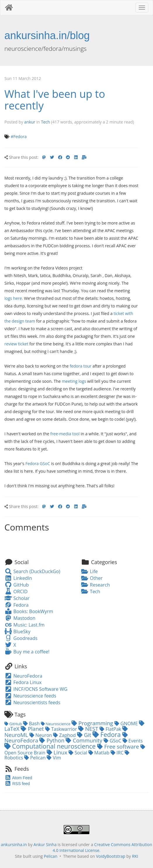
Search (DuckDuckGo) (32, 571)
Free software (119, 746)
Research (95, 585)
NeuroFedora (23, 676)
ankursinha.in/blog (47, 35)
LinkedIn (18, 578)
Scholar (17, 598)
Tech (45, 122)
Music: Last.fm (25, 625)
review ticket (16, 344)
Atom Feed (18, 778)
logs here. (14, 298)
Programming (93, 723)
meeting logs (74, 381)
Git (85, 735)
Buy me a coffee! (27, 652)
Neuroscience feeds (30, 696)
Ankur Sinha (45, 844)
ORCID (16, 592)
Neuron (41, 735)
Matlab (100, 753)
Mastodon (20, 618)
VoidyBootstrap (111, 856)
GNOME (127, 723)
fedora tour (81, 366)
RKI (135, 856)
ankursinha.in (14, 844)
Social (78, 753)
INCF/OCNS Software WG (36, 689)
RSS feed (17, 784)
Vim (54, 758)
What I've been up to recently (55, 100)
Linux (58, 752)
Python (53, 740)
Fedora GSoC (38, 463)
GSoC (113, 741)
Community (85, 740)
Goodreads (21, 638)
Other (92, 578)
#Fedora (19, 136)
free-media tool (65, 434)
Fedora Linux (23, 682)
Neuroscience (56, 724)
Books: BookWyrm (29, 611)
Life (89, 571)
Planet (33, 729)
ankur (30, 122)
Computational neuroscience (51, 746)
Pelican (35, 758)
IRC (118, 753)
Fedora (16, 605)
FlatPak (111, 729)
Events (133, 741)
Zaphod (65, 735)
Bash (32, 723)
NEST (89, 729)
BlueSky (17, 632)
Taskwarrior (62, 729)
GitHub (17, 585)
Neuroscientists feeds (32, 702)
